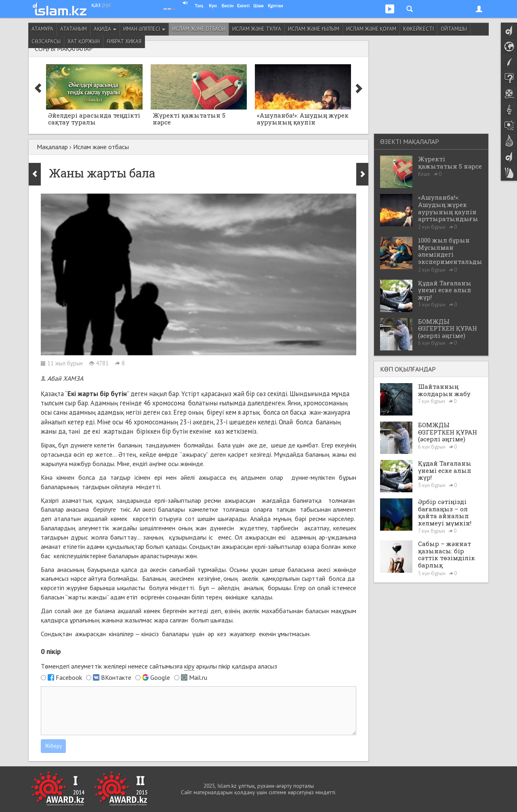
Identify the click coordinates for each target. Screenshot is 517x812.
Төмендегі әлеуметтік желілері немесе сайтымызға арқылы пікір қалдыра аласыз (159, 666)
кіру (189, 666)
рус (107, 4)
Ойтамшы (454, 29)
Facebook (69, 677)
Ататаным (74, 29)
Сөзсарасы (46, 41)
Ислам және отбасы (199, 29)
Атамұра (42, 29)
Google (160, 677)
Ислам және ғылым (314, 29)
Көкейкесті (418, 29)
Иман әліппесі (144, 29)
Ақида (105, 29)
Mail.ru (198, 677)
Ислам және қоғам (371, 29)
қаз (96, 4)
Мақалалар (52, 147)
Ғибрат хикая (124, 41)
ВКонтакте (116, 677)
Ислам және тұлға (257, 29)
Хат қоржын (84, 41)
